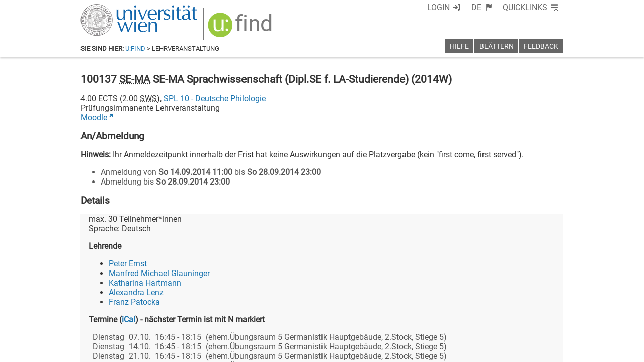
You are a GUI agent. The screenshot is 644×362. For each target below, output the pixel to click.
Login (438, 7)
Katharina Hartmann (145, 283)
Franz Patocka (134, 302)
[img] (241, 28)
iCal (129, 320)
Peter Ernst (128, 264)
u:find (135, 49)
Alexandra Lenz (136, 292)
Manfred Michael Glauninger (159, 273)
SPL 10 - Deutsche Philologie (215, 98)
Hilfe (459, 47)
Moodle (94, 117)
